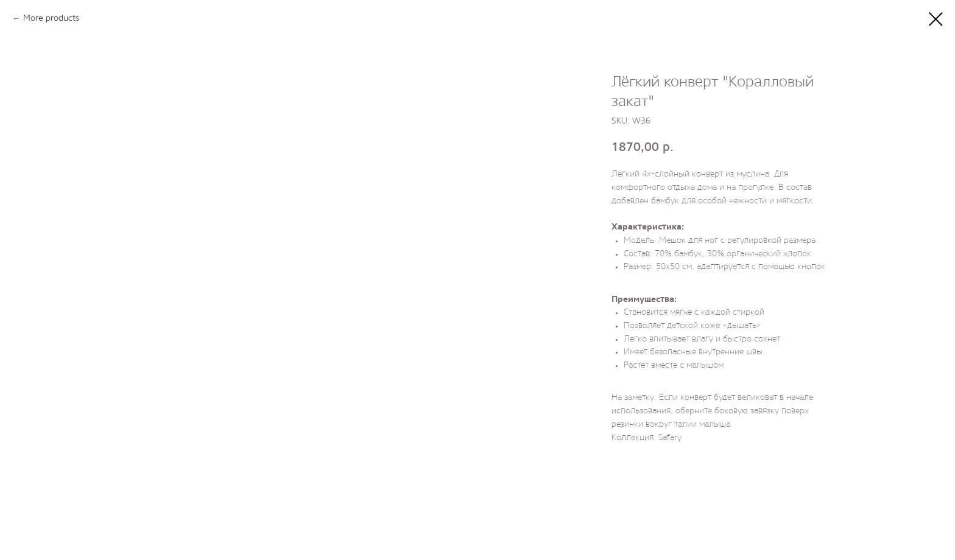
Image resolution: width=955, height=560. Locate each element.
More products (51, 19)
